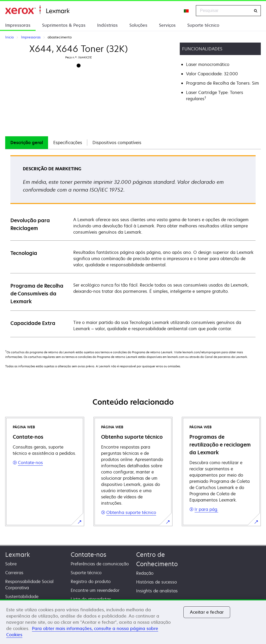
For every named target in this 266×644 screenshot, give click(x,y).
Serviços (167, 25)
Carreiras (14, 573)
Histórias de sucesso (157, 582)
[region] (133, 622)
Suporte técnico (203, 25)
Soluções (138, 25)
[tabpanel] (133, 246)
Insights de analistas (157, 591)
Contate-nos (88, 555)
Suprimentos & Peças (64, 25)
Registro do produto (91, 581)
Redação (145, 573)
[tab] (27, 143)
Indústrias (107, 25)
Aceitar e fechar (207, 612)
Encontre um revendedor (95, 590)
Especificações (68, 143)
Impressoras (18, 25)
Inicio (37, 10)
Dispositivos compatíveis (117, 143)
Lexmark (18, 555)
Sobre (11, 564)
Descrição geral (27, 143)
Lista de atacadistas (91, 599)
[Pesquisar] (256, 11)
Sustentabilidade (22, 596)
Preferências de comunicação (100, 564)
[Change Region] (187, 11)
